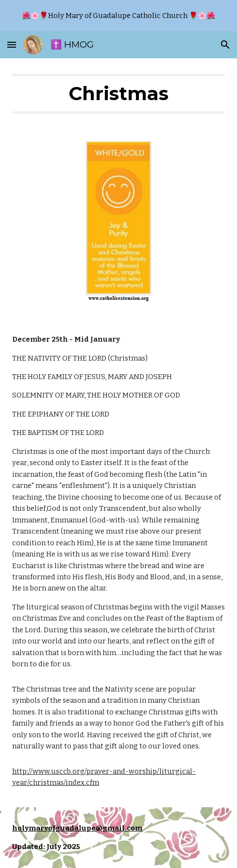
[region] (118, 16)
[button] (12, 44)
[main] (118, 94)
